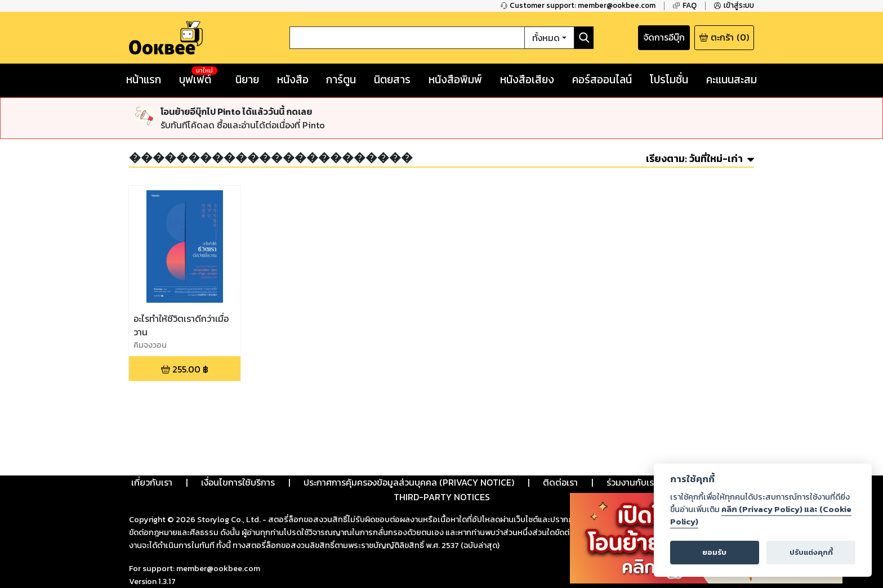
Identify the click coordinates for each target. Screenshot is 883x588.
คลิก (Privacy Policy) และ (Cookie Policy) (761, 515)
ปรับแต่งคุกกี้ (811, 552)
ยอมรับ (714, 552)
